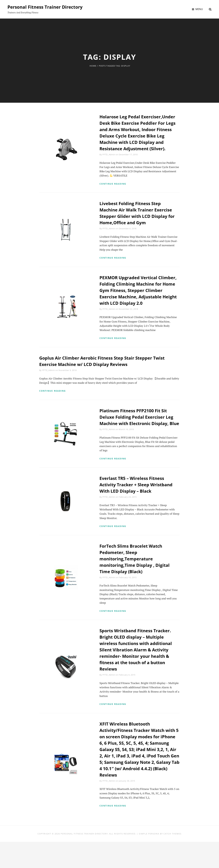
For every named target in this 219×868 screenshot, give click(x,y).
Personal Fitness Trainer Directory (46, 7)
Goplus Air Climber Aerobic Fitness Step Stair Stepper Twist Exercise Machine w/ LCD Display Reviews (107, 376)
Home (93, 66)
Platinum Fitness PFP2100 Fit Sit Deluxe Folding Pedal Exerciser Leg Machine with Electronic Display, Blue (139, 436)
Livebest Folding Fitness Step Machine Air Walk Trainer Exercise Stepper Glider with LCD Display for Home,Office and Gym (138, 220)
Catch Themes (172, 860)
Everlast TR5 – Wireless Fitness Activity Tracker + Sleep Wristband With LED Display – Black (139, 507)
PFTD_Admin (109, 161)
